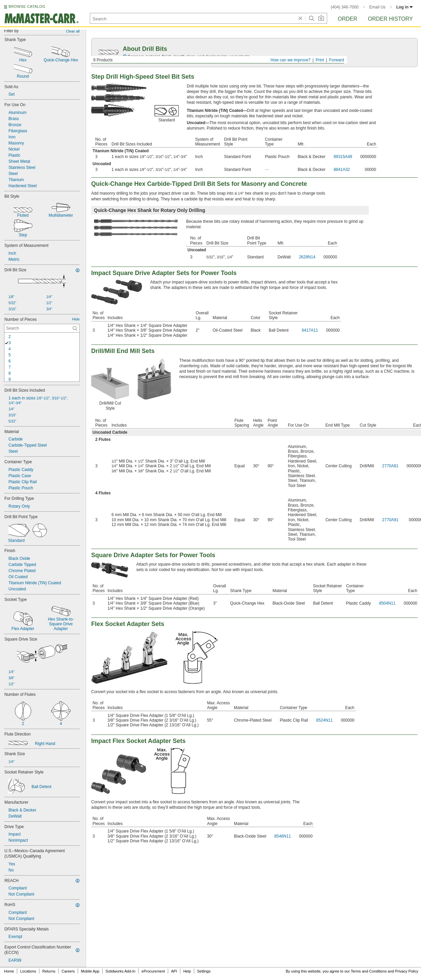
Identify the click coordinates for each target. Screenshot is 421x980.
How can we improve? (290, 60)
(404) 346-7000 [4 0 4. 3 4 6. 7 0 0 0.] (345, 7)
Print (320, 60)
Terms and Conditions (369, 971)
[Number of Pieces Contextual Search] (42, 328)
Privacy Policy (407, 971)
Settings (204, 971)
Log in (405, 7)
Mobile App (90, 971)
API (174, 971)
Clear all (73, 31)
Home (9, 971)
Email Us (377, 7)
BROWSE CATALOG (27, 6)
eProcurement (153, 971)
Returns (49, 971)
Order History (390, 19)
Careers (68, 971)
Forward (337, 60)
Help (187, 971)
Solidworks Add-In (120, 971)
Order (347, 19)
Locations (28, 971)
